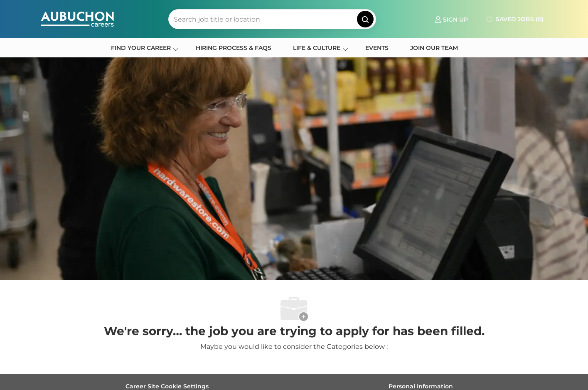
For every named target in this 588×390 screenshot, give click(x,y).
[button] (365, 19)
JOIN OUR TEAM (434, 48)
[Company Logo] (77, 19)
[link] (451, 19)
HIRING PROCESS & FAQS (234, 48)
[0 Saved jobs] (514, 19)
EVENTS (377, 48)
